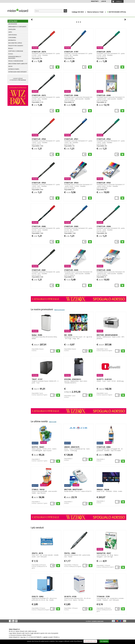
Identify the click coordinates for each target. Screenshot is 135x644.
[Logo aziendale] (19, 15)
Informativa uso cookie (90, 641)
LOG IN (103, 1)
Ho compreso (104, 641)
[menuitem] (117, 1)
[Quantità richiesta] (52, 67)
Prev (32, 20)
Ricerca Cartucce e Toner (95, 12)
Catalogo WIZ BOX (78, 12)
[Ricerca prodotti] (49, 11)
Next (125, 20)
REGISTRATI (95, 1)
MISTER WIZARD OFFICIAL (117, 12)
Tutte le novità (52, 422)
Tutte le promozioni (59, 310)
